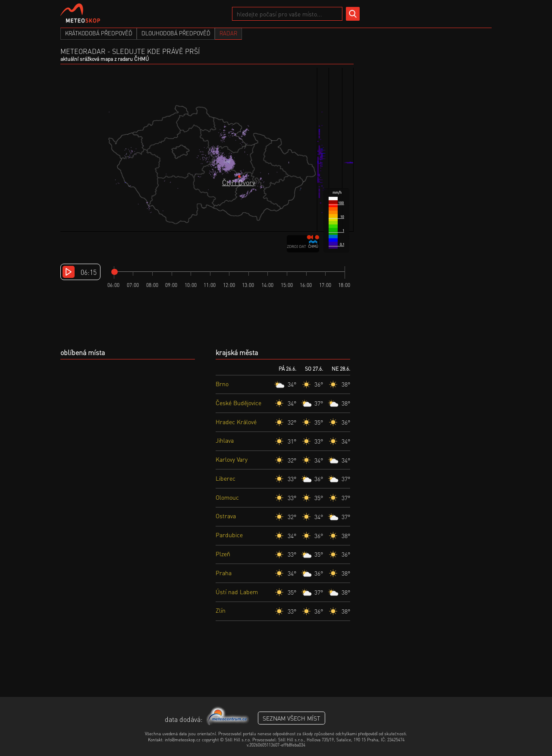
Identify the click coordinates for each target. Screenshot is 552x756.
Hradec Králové (236, 422)
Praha (224, 573)
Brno (222, 384)
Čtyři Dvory (239, 182)
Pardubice (229, 535)
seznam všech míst (292, 718)
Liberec (226, 478)
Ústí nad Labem (237, 592)
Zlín (221, 610)
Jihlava (225, 440)
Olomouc (227, 497)
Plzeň (223, 554)
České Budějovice (238, 403)
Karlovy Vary (232, 459)
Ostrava (226, 516)
